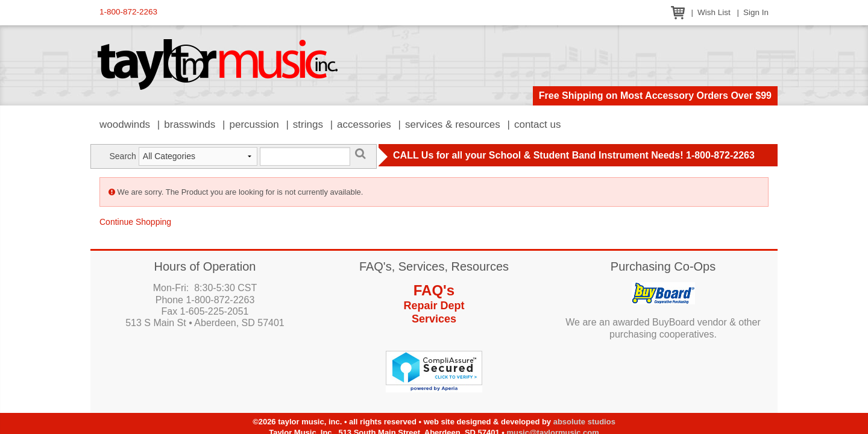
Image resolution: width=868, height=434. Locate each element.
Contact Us (538, 124)
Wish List (714, 12)
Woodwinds (125, 124)
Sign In (756, 12)
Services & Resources (453, 124)
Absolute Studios (584, 422)
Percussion (254, 124)
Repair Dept (434, 306)
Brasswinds (190, 124)
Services (434, 319)
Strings (308, 124)
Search (122, 156)
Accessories (364, 124)
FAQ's (434, 290)
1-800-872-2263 (128, 12)
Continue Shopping (135, 222)
